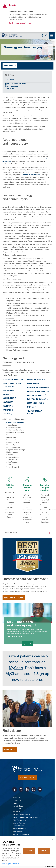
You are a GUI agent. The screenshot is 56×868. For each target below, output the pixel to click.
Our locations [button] (11, 533)
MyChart (11, 89)
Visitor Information (20, 829)
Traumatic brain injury (35, 412)
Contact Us (17, 800)
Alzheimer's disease (12, 380)
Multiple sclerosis (36, 395)
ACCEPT (29, 851)
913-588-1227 (10, 80)
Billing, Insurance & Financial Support (26, 817)
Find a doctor (10, 750)
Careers (16, 803)
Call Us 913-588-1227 (27, 778)
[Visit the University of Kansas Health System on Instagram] (34, 789)
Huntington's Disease (37, 387)
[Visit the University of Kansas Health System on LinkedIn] (27, 789)
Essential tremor (35, 380)
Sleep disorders (35, 403)
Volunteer (16, 812)
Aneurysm (7, 390)
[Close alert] (49, 6)
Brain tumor (8, 398)
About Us (16, 798)
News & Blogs (18, 806)
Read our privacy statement (11, 864)
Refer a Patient (18, 831)
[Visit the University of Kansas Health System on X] (21, 789)
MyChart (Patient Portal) (21, 814)
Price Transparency (20, 820)
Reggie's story (15, 637)
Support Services (19, 826)
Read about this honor (14, 598)
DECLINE (44, 851)
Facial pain (32, 384)
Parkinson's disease (36, 399)
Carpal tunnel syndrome (15, 422)
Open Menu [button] (9, 66)
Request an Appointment (17, 84)
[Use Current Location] (42, 35)
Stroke (30, 407)
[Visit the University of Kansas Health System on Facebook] (15, 789)
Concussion (8, 402)
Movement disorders (37, 391)
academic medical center (31, 175)
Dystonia (7, 410)
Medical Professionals (21, 834)
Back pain (7, 394)
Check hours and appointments (20, 23)
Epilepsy (6, 414)
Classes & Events (19, 809)
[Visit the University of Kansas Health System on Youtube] (40, 789)
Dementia (7, 406)
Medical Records (19, 823)
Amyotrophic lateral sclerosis (12, 385)
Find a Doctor (13, 86)
